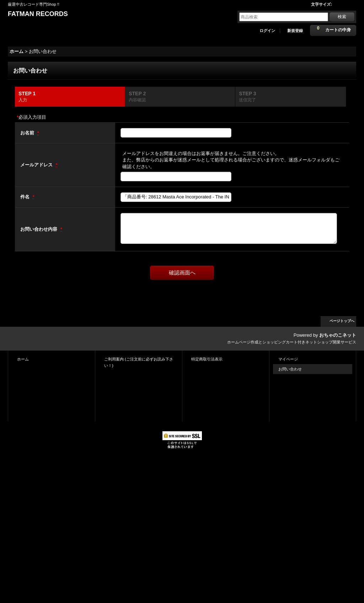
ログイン (267, 31)
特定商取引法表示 (207, 359)
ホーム (23, 359)
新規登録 (295, 31)
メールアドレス (37, 165)
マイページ (288, 359)
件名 (26, 197)
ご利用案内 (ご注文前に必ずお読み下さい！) (139, 362)
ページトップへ (342, 321)
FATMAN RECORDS (38, 14)
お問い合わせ (290, 369)
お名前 (28, 133)
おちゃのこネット (338, 335)
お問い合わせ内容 (39, 229)
